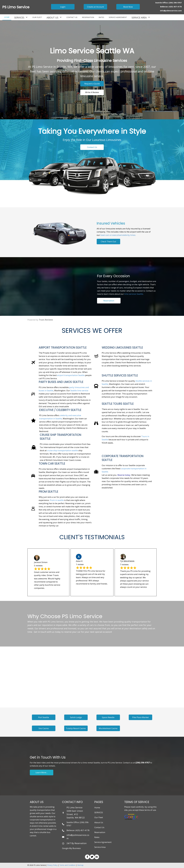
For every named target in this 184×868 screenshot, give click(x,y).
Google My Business (71, 848)
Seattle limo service (79, 390)
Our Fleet (99, 817)
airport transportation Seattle (71, 375)
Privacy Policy (52, 865)
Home (97, 808)
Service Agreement (103, 842)
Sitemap (80, 865)
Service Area (100, 847)
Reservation (100, 832)
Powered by (40, 320)
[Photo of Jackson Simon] (37, 558)
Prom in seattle (57, 500)
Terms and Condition (67, 865)
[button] (63, 7)
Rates (97, 837)
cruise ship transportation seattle (62, 450)
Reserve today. (124, 475)
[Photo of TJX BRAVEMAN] (123, 557)
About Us (99, 822)
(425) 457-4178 (175, 7)
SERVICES (99, 812)
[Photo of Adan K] (79, 556)
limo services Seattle (134, 307)
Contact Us (99, 827)
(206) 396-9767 (175, 3)
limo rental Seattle (91, 763)
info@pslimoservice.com (171, 11)
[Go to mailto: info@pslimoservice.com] (76, 837)
